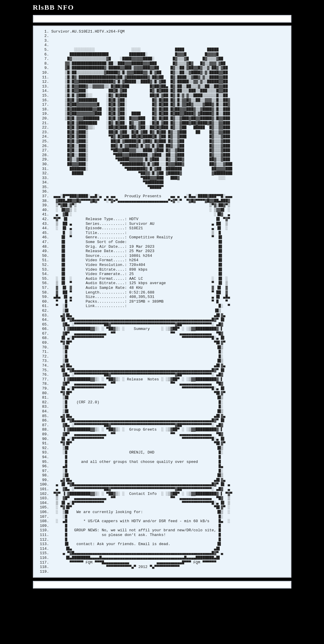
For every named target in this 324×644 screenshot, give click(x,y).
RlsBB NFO (54, 7)
